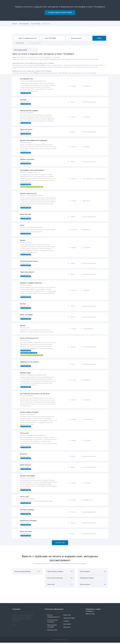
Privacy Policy (64, 641)
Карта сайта (67, 628)
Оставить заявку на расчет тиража (60, 13)
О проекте (66, 622)
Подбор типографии (69, 619)
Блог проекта (67, 625)
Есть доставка (20, 43)
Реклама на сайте (52, 631)
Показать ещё (60, 543)
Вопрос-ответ (67, 616)
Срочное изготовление (34, 43)
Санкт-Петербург (36, 24)
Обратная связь (90, 615)
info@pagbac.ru (90, 613)
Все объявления (24, 24)
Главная (15, 24)
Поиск (99, 38)
